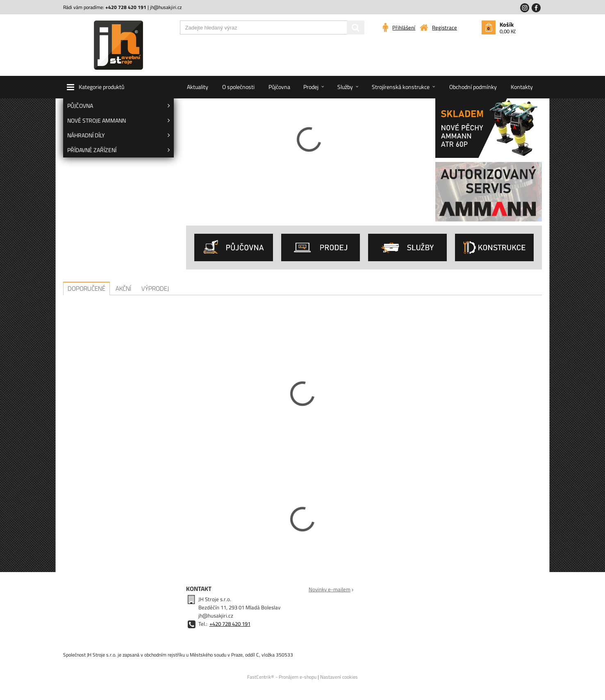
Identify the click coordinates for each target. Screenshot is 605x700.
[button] (118, 87)
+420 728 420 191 (230, 624)
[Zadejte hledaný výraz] (272, 27)
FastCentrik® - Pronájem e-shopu (282, 677)
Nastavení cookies (339, 677)
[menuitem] (118, 106)
